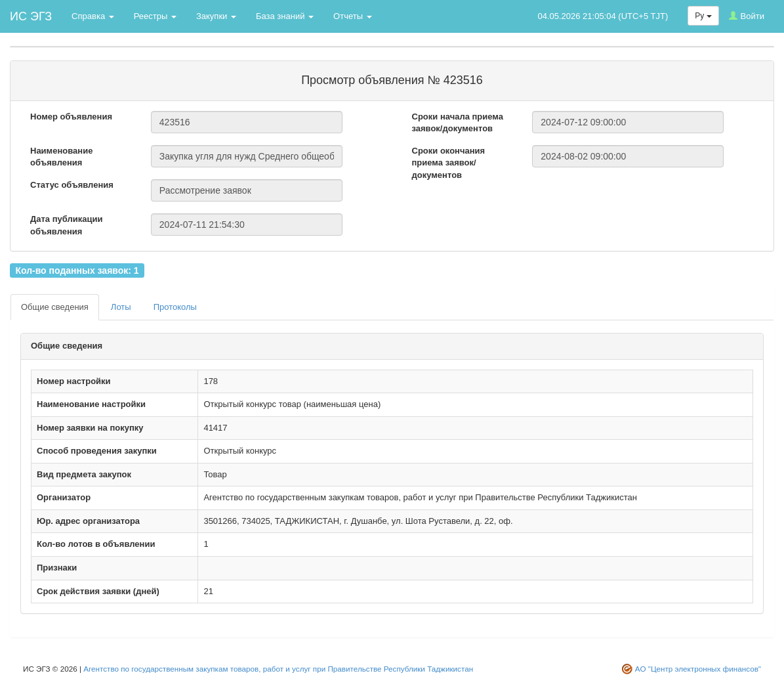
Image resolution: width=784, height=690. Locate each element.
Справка (93, 16)
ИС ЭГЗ (31, 16)
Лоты (121, 307)
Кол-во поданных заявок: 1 (77, 270)
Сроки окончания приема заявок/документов (449, 163)
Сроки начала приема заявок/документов (458, 123)
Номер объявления (71, 117)
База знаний (285, 16)
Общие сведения (55, 307)
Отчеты (353, 16)
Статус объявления (72, 185)
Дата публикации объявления (66, 225)
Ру (703, 16)
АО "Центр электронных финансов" (698, 669)
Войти (747, 16)
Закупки (216, 16)
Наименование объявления (61, 157)
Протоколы (175, 307)
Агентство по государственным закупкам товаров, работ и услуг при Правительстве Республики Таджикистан (278, 669)
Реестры (155, 16)
